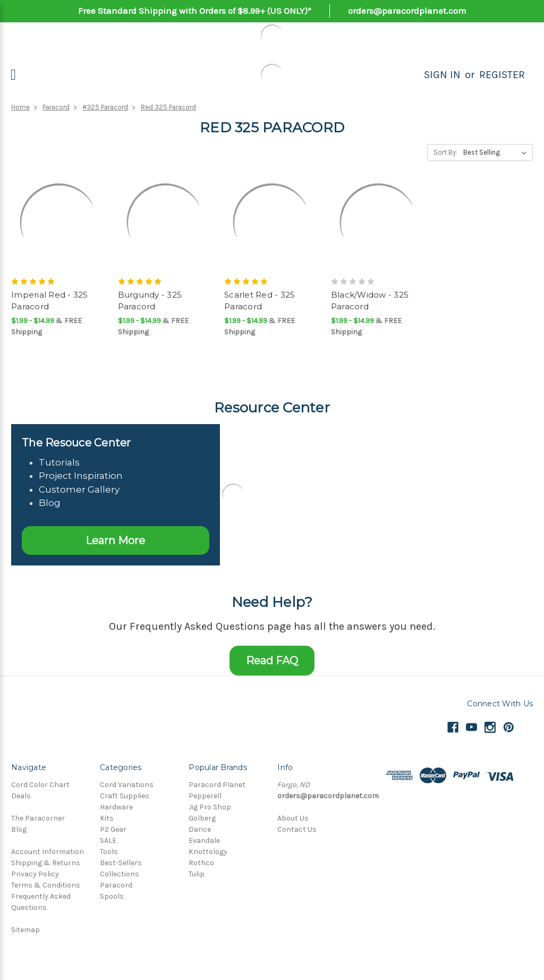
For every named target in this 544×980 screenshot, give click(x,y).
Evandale (204, 840)
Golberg (202, 818)
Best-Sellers (121, 863)
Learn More (115, 540)
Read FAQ (272, 661)
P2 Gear (113, 829)
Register (502, 75)
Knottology (208, 852)
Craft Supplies (125, 796)
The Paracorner (38, 818)
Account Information (48, 852)
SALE (108, 840)
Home (20, 107)
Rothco (201, 863)
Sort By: (445, 152)
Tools (109, 852)
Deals (21, 796)
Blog (19, 829)
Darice (200, 829)
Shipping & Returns (46, 863)
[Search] (412, 75)
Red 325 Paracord (168, 107)
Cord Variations (127, 785)
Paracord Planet (217, 785)
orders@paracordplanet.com (407, 11)
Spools (112, 896)
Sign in (442, 75)
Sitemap (25, 930)
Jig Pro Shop (210, 807)
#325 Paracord (105, 107)
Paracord (56, 107)
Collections (120, 874)
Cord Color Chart (40, 785)
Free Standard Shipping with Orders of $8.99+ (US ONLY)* (195, 11)
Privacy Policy (35, 874)
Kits (107, 818)
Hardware (116, 807)
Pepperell (205, 796)
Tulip (197, 874)
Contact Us (297, 829)
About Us (293, 818)
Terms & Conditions (46, 885)
